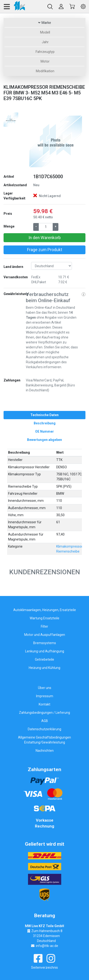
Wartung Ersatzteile (44, 618)
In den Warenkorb (45, 238)
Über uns (45, 688)
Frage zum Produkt (45, 250)
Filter (44, 626)
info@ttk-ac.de (47, 946)
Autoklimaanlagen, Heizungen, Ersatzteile (45, 610)
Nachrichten (45, 751)
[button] (30, 141)
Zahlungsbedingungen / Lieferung (44, 713)
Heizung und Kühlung (44, 668)
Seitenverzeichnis (44, 967)
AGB (45, 721)
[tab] (44, 415)
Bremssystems (45, 643)
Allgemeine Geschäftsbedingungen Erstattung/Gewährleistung (44, 740)
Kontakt (44, 704)
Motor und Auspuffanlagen (45, 635)
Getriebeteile (44, 659)
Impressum (45, 696)
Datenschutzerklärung (44, 729)
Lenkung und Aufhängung (45, 651)
